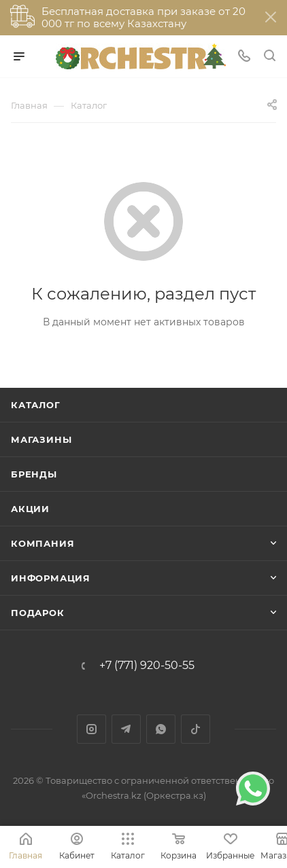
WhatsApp (161, 729)
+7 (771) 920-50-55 (147, 666)
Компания (43, 543)
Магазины (41, 439)
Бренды (34, 474)
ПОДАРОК (38, 613)
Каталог (36, 405)
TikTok (196, 729)
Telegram (126, 729)
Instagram (91, 729)
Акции (30, 509)
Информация (51, 578)
